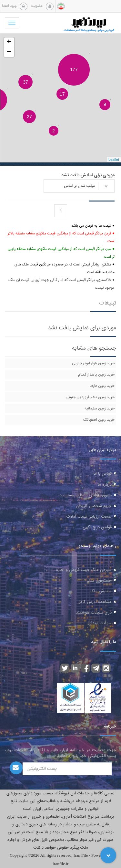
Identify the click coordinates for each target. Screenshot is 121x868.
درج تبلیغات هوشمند (94, 613)
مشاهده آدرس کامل (95, 602)
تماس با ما (103, 474)
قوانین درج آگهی (97, 527)
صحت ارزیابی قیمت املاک (89, 517)
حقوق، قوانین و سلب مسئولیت (85, 495)
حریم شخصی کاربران (94, 506)
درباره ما (105, 485)
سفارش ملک (101, 591)
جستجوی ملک (99, 581)
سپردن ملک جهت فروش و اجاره (84, 570)
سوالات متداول (99, 623)
